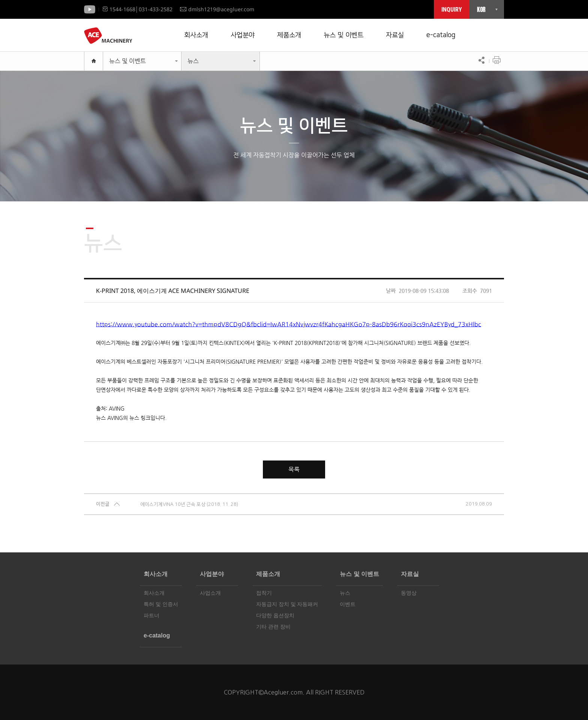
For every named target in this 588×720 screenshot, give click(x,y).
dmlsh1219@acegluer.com (217, 9)
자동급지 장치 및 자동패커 (287, 604)
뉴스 (193, 61)
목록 (294, 469)
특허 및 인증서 (161, 604)
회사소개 (196, 35)
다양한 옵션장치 (275, 616)
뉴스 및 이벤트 (343, 35)
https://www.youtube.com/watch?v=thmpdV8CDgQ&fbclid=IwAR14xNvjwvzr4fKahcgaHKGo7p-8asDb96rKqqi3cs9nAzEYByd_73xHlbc (289, 324)
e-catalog (441, 35)
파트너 (151, 616)
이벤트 (348, 604)
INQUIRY (452, 10)
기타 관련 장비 (273, 627)
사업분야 (243, 35)
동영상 (409, 593)
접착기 (264, 593)
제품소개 (289, 35)
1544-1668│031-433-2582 (138, 9)
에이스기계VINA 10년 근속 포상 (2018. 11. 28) (189, 504)
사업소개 (210, 593)
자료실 (395, 35)
